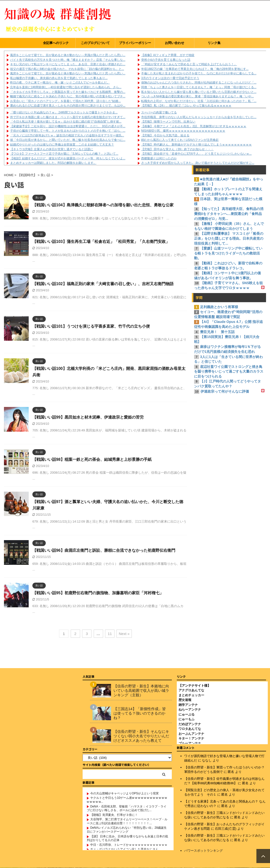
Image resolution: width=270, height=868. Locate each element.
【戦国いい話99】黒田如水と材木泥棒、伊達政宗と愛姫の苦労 (88, 417)
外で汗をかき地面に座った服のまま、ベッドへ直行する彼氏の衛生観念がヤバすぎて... (68, 117)
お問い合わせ (175, 43)
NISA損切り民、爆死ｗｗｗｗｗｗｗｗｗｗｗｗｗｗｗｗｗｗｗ (183, 131)
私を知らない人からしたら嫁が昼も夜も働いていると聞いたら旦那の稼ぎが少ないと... (199, 92)
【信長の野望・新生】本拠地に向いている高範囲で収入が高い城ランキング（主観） (141, 690)
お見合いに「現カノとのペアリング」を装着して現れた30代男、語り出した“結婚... (65, 101)
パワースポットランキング (203, 851)
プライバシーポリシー (135, 43)
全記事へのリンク (56, 43)
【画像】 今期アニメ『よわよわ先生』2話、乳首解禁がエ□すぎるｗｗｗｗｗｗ (194, 126)
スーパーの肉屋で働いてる (159, 112)
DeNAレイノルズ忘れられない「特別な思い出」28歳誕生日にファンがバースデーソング (127, 830)
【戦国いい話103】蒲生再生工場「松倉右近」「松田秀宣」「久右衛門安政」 (101, 242)
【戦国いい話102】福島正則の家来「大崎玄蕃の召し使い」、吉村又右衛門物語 (103, 284)
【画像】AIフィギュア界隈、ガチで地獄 (168, 55)
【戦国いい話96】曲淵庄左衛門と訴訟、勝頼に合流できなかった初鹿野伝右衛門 (104, 550)
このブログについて (95, 43)
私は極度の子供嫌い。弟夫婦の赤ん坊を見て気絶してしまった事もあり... (59, 78)
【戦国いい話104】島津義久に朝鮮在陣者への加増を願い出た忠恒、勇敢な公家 (103, 205)
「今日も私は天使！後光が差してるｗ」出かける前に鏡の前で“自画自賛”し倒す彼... (66, 122)
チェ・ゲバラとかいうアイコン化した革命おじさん (124, 849)
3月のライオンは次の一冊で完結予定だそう (170, 78)
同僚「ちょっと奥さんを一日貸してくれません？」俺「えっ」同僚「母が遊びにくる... (199, 87)
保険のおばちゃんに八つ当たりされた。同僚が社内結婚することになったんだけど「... (199, 83)
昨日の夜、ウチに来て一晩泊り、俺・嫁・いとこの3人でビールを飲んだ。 (60, 83)
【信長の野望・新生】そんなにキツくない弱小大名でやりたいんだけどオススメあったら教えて (141, 736)
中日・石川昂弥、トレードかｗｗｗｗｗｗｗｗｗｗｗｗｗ (129, 845)
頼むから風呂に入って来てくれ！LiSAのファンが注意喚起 (180, 140)
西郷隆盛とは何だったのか (159, 158)
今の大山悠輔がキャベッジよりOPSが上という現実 (124, 793)
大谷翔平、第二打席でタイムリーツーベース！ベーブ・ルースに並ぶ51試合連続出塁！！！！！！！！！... (127, 821)
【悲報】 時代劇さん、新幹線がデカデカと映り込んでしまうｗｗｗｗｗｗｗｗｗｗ (196, 145)
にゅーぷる (187, 714)
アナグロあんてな (191, 690)
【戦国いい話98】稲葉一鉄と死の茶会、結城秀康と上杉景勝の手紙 (92, 459)
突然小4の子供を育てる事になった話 (166, 60)
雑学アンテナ (188, 705)
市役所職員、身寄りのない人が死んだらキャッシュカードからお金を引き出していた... (199, 117)
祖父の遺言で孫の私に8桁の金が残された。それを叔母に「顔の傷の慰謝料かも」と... (67, 69)
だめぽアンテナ (190, 724)
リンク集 (214, 43)
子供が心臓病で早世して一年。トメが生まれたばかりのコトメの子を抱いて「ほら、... (68, 131)
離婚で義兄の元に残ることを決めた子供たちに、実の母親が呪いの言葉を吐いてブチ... (68, 96)
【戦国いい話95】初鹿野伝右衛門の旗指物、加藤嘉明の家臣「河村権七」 (98, 593)
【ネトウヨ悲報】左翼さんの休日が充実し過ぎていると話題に (52, 149)
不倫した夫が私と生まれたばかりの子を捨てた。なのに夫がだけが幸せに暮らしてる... (199, 73)
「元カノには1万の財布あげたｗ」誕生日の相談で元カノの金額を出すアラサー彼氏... (67, 135)
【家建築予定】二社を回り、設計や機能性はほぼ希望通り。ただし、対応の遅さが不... (68, 126)
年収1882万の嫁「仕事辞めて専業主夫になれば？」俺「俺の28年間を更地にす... (195, 69)
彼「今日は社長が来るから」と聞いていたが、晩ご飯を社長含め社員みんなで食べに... (68, 140)
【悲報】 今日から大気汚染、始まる (165, 135)
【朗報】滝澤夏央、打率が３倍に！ (114, 815)
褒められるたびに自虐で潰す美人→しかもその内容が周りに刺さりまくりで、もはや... (68, 106)
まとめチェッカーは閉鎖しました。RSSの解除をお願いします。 (53, 163)
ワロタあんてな (190, 729)
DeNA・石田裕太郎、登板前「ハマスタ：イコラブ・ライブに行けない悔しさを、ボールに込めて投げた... (127, 808)
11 (110, 634)
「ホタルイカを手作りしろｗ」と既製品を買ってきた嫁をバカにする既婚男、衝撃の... (68, 92)
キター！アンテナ (191, 738)
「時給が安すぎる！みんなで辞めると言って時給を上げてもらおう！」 (189, 64)
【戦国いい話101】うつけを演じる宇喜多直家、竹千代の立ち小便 (91, 326)
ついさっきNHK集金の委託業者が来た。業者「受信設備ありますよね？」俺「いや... (197, 96)
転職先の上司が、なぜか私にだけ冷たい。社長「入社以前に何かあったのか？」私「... (199, 101)
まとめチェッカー (191, 695)
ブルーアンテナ (190, 743)
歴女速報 (185, 700)
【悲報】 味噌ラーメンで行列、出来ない (168, 122)
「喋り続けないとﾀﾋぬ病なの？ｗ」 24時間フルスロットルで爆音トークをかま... (64, 112)
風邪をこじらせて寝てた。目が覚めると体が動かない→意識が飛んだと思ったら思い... (68, 55)
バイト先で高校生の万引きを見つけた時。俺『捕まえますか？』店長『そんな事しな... (68, 60)
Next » (124, 634)
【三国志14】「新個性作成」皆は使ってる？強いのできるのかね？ (140, 713)
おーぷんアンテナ (191, 734)
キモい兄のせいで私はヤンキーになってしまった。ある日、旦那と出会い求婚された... (68, 64)
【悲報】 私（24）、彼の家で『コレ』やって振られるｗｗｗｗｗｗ (186, 106)
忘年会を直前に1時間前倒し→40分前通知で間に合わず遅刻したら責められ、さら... (66, 87)
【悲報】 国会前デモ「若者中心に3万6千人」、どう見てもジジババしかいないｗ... (196, 154)
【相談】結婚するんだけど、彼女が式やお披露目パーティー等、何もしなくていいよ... (68, 158)
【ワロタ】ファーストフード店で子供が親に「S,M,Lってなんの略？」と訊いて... (64, 154)
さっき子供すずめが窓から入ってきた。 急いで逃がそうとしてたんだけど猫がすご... (198, 163)
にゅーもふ (187, 719)
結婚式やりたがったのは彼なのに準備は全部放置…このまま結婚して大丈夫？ (62, 145)
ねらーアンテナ (190, 709)
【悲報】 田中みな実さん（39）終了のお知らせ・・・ (177, 149)
